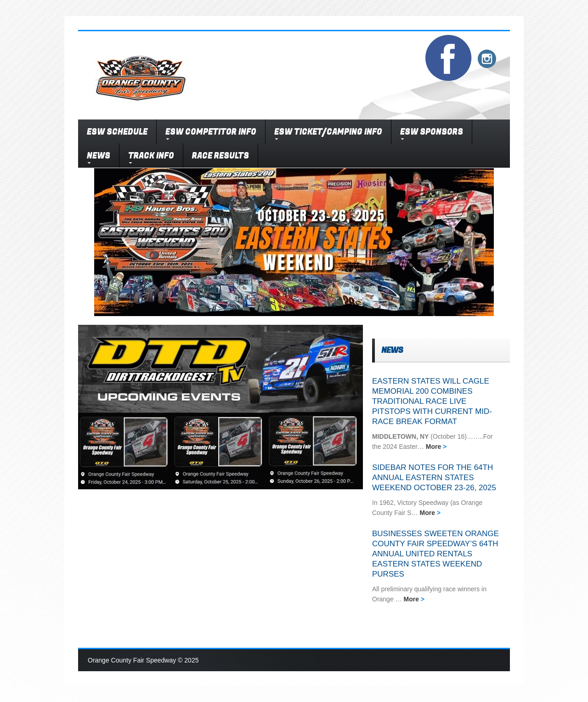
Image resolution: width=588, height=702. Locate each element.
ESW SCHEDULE (117, 132)
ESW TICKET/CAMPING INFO (328, 132)
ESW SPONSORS (432, 132)
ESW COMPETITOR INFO (211, 132)
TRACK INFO (151, 156)
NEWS (99, 156)
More (436, 447)
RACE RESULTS (220, 156)
